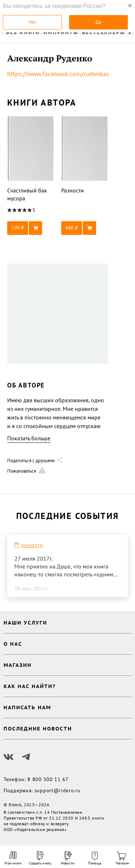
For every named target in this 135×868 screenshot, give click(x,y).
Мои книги (13, 858)
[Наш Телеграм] (26, 757)
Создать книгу (40, 858)
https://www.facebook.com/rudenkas (58, 74)
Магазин (122, 858)
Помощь (95, 859)
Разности (32, 546)
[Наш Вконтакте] (9, 757)
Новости (67, 858)
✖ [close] (130, 6)
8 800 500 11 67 (48, 779)
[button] (31, 228)
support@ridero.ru (58, 790)
